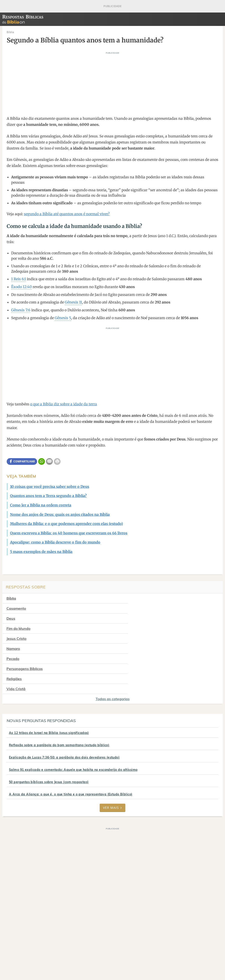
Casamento (131, 598)
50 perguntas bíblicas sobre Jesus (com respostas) (49, 732)
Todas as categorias (113, 649)
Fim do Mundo (133, 608)
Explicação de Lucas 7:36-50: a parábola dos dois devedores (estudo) (64, 707)
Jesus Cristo (16, 618)
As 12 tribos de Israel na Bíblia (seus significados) (49, 683)
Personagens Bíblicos (139, 628)
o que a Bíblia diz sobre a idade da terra (64, 404)
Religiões (14, 639)
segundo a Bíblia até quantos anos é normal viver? (67, 214)
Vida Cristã (131, 639)
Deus (11, 608)
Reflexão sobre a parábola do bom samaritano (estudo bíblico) (59, 695)
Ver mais (112, 757)
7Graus (25, 961)
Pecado (13, 628)
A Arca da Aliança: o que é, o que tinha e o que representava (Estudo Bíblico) (71, 744)
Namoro (128, 618)
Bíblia (11, 598)
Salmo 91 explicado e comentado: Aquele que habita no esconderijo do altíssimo (73, 719)
